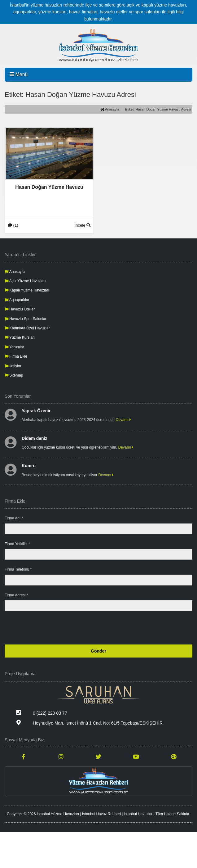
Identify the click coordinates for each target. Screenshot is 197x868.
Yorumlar (14, 347)
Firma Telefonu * (18, 569)
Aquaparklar (17, 300)
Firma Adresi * (16, 595)
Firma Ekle (16, 356)
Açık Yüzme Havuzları (25, 281)
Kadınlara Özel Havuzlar (27, 328)
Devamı (124, 420)
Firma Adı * (14, 518)
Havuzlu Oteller (20, 309)
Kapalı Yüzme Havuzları (27, 290)
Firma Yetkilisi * (17, 544)
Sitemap (14, 375)
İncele (83, 225)
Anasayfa (110, 109)
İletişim (13, 366)
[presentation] (145, 628)
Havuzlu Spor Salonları (26, 319)
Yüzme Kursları (20, 337)
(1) (13, 225)
